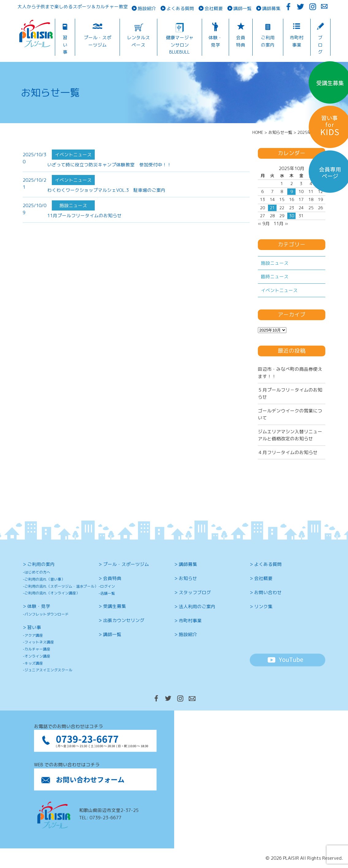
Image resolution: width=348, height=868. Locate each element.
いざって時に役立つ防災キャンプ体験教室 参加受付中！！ (109, 165)
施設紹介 (147, 8)
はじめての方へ (37, 572)
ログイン (108, 586)
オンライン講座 (37, 656)
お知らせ (188, 578)
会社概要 (214, 8)
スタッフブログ (195, 592)
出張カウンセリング (124, 620)
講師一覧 (243, 8)
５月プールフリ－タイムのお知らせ (290, 393)
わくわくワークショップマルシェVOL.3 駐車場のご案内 (106, 190)
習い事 (65, 45)
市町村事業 (297, 41)
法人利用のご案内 (197, 606)
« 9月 (264, 224)
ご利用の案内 (268, 41)
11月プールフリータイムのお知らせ (84, 216)
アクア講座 (34, 635)
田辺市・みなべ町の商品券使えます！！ (290, 373)
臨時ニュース (275, 277)
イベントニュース (279, 290)
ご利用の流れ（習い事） (45, 579)
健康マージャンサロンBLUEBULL (180, 45)
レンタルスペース (138, 41)
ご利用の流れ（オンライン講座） (52, 593)
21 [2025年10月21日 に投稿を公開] (272, 208)
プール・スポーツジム (98, 41)
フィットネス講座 (39, 642)
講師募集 (271, 8)
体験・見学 (215, 41)
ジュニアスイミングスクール (48, 670)
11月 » (281, 224)
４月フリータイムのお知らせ (288, 452)
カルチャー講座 (37, 649)
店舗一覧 (108, 593)
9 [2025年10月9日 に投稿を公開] (292, 191)
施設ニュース (275, 263)
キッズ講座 (34, 663)
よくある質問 (180, 8)
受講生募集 (115, 606)
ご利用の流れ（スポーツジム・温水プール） (61, 586)
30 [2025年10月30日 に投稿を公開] (292, 216)
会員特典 (241, 41)
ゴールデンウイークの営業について (290, 414)
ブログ (320, 45)
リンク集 (263, 606)
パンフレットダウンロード (47, 614)
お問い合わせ (268, 592)
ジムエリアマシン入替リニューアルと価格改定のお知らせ (290, 435)
